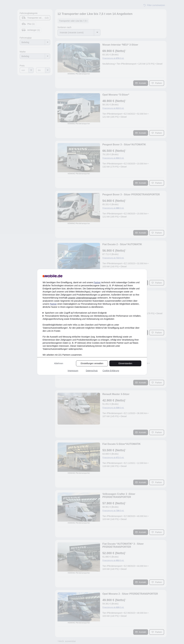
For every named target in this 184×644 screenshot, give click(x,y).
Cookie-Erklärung (111, 371)
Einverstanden (125, 363)
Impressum (73, 371)
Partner (97, 282)
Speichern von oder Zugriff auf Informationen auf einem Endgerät (76, 313)
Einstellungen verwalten (92, 363)
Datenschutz (92, 371)
